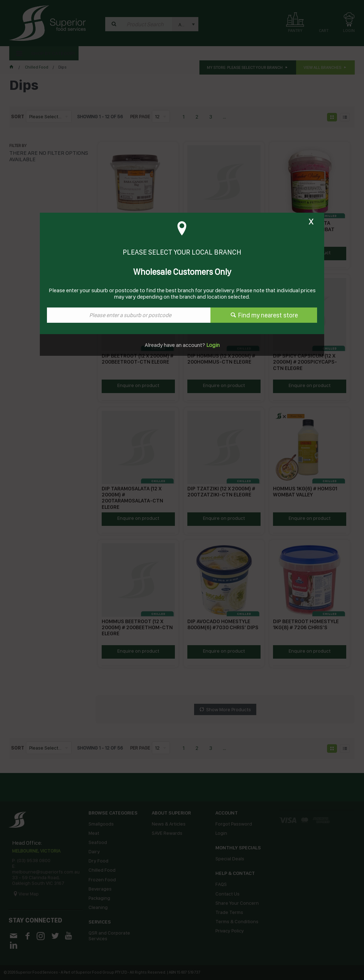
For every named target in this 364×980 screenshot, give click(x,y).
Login (212, 345)
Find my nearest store (268, 315)
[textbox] (129, 315)
